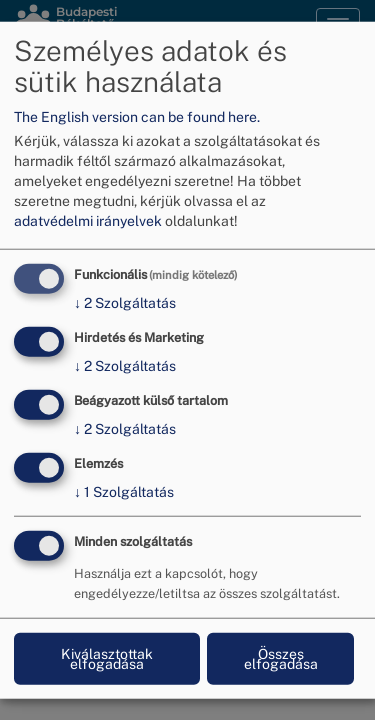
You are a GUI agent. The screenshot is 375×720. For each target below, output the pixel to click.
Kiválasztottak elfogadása (107, 658)
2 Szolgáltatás (125, 303)
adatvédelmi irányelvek (88, 221)
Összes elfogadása (281, 658)
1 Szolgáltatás (124, 491)
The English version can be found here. (137, 117)
